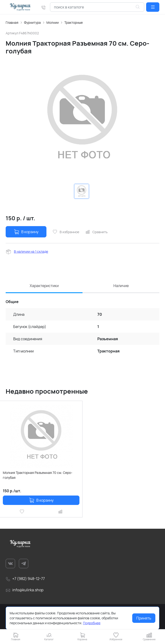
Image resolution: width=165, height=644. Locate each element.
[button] (153, 7)
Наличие (121, 286)
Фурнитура (32, 22)
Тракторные (74, 22)
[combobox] (97, 7)
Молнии (53, 22)
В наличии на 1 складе (31, 251)
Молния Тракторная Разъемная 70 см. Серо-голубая (38, 475)
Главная (12, 22)
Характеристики (44, 286)
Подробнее (92, 623)
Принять (144, 618)
